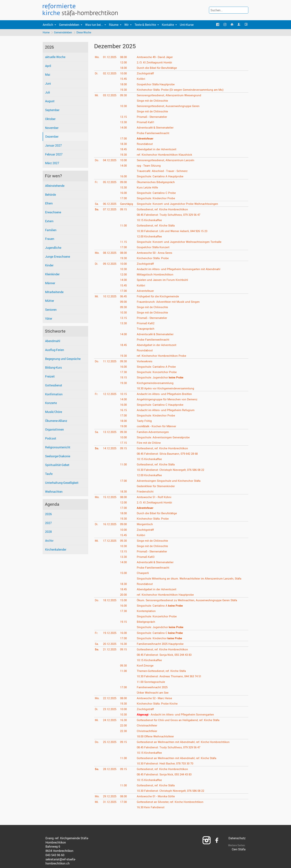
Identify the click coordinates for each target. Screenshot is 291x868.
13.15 (124, 117)
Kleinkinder (52, 275)
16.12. (110, 524)
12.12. (110, 394)
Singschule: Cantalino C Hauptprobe (161, 405)
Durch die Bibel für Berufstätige (158, 68)
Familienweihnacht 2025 (154, 687)
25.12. (110, 742)
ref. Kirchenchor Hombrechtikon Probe (163, 356)
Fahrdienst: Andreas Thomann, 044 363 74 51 (171, 677)
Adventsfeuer (146, 291)
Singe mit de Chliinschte (153, 101)
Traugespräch (146, 329)
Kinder (49, 266)
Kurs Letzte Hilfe (148, 188)
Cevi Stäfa (239, 849)
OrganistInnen (54, 430)
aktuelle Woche (55, 57)
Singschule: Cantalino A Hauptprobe (161, 177)
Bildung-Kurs (53, 368)
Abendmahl (53, 341)
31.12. (110, 802)
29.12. (110, 797)
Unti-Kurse (187, 25)
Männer (50, 283)
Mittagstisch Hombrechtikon (156, 275)
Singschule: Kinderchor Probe (157, 198)
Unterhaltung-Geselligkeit (62, 483)
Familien (51, 230)
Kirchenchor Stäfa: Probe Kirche (158, 704)
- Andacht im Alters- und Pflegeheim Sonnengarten (177, 715)
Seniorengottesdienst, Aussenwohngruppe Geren (169, 106)
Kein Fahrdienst (152, 808)
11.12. (110, 362)
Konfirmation (54, 394)
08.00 (124, 57)
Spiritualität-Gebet (57, 465)
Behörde (50, 195)
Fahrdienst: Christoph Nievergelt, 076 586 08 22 (173, 470)
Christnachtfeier (148, 726)
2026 (48, 514)
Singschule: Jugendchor (161, 378)
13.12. (110, 432)
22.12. (110, 698)
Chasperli (143, 573)
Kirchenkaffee (151, 220)
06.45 (124, 297)
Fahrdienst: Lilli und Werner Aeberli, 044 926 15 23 (174, 231)
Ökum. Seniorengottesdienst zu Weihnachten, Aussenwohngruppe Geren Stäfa (189, 600)
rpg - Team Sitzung (150, 166)
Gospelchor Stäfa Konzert (154, 247)
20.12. (110, 644)
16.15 (124, 410)
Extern (49, 221)
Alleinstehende (55, 186)
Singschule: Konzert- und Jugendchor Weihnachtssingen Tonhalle (181, 242)
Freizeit (50, 377)
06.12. (110, 204)
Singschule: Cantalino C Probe (157, 193)
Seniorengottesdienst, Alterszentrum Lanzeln (167, 160)
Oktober (50, 119)
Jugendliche (53, 248)
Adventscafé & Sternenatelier (157, 128)
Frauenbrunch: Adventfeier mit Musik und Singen (170, 302)
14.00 (124, 128)
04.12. (110, 160)
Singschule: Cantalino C (161, 633)
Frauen (50, 239)
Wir (126, 25)
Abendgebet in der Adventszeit (157, 150)
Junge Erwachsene (58, 257)
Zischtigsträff (147, 74)
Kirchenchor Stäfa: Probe (154, 258)
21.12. (110, 650)
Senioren (51, 310)
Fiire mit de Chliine (149, 443)
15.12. (110, 497)
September (52, 110)
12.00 (124, 63)
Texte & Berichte (145, 25)
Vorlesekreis (145, 362)
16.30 (124, 644)
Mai (48, 75)
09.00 (124, 182)
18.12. (110, 600)
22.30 (124, 731)
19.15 (124, 378)
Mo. (97, 57)
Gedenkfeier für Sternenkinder (157, 486)
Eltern (49, 204)
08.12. (110, 253)
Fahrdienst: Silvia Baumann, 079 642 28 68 (170, 454)
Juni (48, 84)
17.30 (124, 372)
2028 (48, 532)
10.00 (124, 74)
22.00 (124, 726)
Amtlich (48, 25)
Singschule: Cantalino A (161, 606)
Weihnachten (54, 492)
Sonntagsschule (152, 682)
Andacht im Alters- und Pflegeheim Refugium (167, 410)
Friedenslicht (146, 492)
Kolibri (142, 79)
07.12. (110, 210)
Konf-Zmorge (146, 666)
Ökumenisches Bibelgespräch (157, 182)
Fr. (96, 182)
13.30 (124, 122)
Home (46, 33)
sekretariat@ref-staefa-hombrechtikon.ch (61, 862)
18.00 (124, 68)
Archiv (49, 541)
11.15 (124, 242)
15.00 (124, 573)
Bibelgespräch (147, 622)
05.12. (110, 182)
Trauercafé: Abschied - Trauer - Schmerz (163, 171)
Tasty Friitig (145, 421)
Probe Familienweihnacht (154, 133)
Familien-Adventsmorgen (154, 432)
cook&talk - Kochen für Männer (158, 426)
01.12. (110, 57)
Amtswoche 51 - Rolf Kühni (155, 497)
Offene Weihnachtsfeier (157, 736)
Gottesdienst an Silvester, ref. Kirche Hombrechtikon (172, 802)
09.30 (124, 96)
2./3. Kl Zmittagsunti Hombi (156, 63)
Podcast (51, 439)
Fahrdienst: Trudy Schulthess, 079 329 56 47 (171, 215)
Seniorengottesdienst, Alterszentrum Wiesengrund (170, 96)
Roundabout (146, 144)
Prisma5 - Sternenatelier (153, 117)
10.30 (124, 106)
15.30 (124, 188)
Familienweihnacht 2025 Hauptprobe (162, 644)
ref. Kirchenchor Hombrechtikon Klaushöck (166, 155)
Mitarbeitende (54, 292)
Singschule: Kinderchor (161, 638)
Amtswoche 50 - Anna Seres (156, 253)
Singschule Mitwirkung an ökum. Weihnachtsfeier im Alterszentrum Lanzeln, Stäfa (192, 579)
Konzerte (51, 403)
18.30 (124, 144)
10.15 (124, 394)
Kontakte (168, 25)
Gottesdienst (54, 386)
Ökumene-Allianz (56, 421)
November (52, 128)
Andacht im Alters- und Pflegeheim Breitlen (166, 394)
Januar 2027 (53, 146)
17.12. (110, 541)
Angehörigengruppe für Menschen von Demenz (168, 400)
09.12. (110, 264)
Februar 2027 (54, 155)
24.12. (110, 720)
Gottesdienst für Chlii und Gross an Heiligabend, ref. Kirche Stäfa (180, 720)
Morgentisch (146, 524)
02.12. (110, 74)
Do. (97, 160)
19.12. (110, 633)
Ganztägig (127, 204)
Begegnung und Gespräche (63, 359)
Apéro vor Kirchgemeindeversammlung (167, 388)
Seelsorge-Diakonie (58, 456)
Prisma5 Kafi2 (147, 324)
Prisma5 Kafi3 (147, 557)
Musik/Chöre (54, 412)
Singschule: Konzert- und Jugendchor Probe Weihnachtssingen (179, 204)
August (50, 101)
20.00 (124, 595)
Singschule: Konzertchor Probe (158, 372)
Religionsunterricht (58, 448)
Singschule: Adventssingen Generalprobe (164, 437)
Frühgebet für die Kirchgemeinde (159, 297)
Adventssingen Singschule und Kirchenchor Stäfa (170, 481)
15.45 (124, 79)
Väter (49, 319)
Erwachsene (53, 213)
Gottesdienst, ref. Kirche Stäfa (157, 226)
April (48, 66)
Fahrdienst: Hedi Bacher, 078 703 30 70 (167, 764)
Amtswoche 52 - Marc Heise (156, 698)
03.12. (110, 96)
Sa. (97, 204)
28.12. (110, 769)
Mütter (50, 301)
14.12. (110, 449)
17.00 (124, 139)
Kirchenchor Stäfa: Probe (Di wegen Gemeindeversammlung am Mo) (182, 90)
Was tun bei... (94, 25)
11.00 (124, 226)
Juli (48, 93)
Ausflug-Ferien (55, 350)
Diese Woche (85, 33)
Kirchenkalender (56, 550)
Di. (97, 74)
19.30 (124, 90)
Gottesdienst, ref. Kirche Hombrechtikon (164, 210)
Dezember (52, 137)
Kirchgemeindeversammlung (156, 383)
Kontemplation (147, 611)
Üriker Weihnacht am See (154, 693)
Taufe (49, 474)
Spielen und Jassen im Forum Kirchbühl (164, 280)
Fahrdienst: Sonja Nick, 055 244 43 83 (166, 655)
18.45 (124, 150)
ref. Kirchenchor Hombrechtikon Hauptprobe (167, 595)
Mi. (97, 96)
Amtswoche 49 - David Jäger (156, 57)
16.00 (124, 177)
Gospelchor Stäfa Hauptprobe (157, 84)
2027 (48, 523)
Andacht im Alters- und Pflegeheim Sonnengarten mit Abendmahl (180, 269)
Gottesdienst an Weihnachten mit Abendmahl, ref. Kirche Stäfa (179, 758)
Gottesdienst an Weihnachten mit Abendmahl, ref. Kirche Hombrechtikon (185, 742)
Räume (114, 25)
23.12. (110, 709)
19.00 (124, 426)
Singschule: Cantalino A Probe (157, 367)
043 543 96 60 (55, 855)
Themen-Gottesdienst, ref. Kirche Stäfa (163, 671)
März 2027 (52, 163)
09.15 (124, 210)
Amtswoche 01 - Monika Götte (157, 797)
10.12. (110, 297)
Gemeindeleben (69, 25)
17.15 (124, 443)
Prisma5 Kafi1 (147, 122)
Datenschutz (237, 839)
